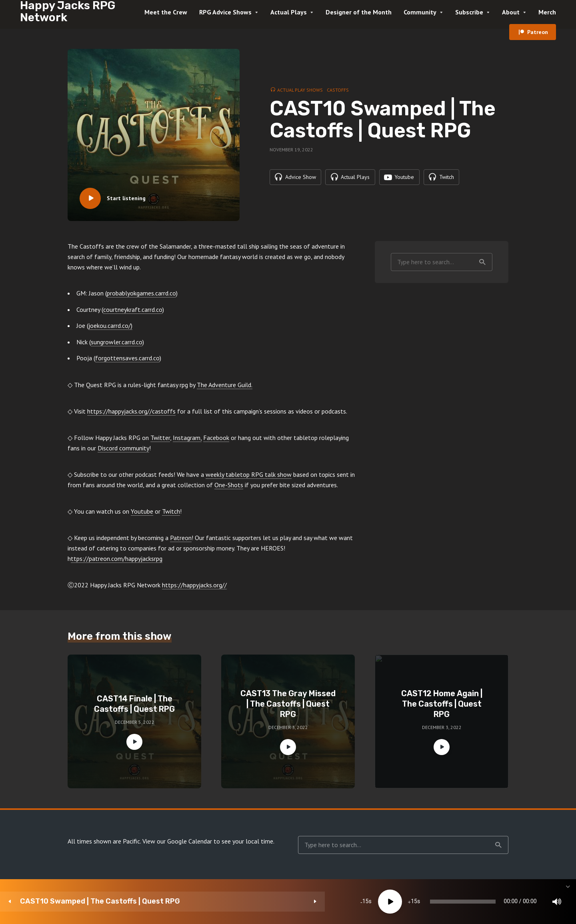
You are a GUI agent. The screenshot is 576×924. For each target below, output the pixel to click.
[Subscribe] (508, 902)
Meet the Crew (166, 12)
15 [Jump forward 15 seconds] (259, 902)
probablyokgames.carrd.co (141, 293)
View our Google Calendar (177, 841)
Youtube (142, 511)
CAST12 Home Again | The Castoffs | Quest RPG (442, 704)
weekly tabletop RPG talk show (249, 474)
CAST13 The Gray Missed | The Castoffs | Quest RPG (288, 704)
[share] (532, 902)
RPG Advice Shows (225, 12)
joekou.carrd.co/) (110, 325)
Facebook (216, 438)
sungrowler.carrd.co (117, 342)
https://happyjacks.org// (194, 585)
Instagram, (187, 438)
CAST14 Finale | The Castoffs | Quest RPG (134, 704)
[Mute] (460, 902)
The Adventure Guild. (225, 385)
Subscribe (469, 12)
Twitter (160, 438)
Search (482, 262)
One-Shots (229, 485)
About (511, 12)
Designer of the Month (359, 12)
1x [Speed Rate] (484, 902)
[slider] (337, 902)
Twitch (171, 511)
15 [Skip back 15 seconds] (210, 902)
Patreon (538, 32)
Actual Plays (289, 12)
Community (420, 12)
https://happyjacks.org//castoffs (131, 411)
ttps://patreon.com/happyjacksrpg (117, 558)
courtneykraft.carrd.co (133, 309)
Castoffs (338, 89)
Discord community (123, 448)
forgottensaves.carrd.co (127, 358)
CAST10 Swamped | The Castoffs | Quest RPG (92, 901)
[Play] (235, 902)
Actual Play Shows (300, 89)
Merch (547, 12)
